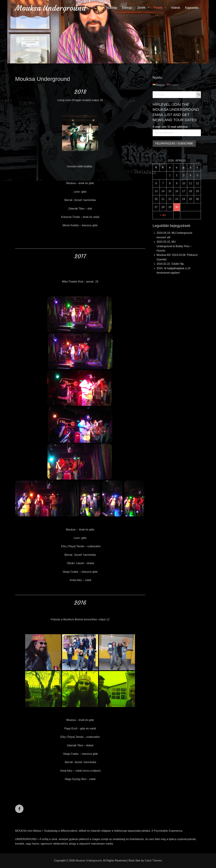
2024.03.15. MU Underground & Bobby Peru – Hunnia (174, 246)
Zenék (141, 8)
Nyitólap (112, 8)
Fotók (158, 8)
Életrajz (127, 8)
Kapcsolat (192, 8)
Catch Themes (153, 861)
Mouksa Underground (50, 8)
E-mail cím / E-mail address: (170, 127)
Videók (175, 8)
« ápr (163, 215)
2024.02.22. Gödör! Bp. (171, 264)
